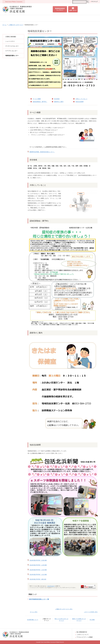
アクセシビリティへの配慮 (85, 637)
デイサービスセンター (12, 46)
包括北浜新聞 (79, 102)
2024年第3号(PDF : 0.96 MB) (38, 560)
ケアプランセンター (11, 51)
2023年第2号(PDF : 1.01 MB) (38, 575)
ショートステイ (10, 41)
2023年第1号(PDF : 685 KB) (38, 579)
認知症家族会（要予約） (40, 102)
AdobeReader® (51, 586)
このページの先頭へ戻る (91, 612)
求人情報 (92, 18)
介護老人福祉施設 (11, 37)
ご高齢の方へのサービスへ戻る (64, 609)
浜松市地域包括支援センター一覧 (39, 599)
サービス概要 (37, 99)
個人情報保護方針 (82, 632)
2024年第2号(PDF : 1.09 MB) (38, 565)
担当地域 (57, 99)
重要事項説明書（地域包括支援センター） (42, 152)
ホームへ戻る (34, 612)
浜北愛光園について (12, 18)
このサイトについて (83, 635)
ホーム (4, 25)
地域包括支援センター (12, 56)
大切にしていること (81, 99)
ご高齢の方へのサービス (30, 18)
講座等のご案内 (59, 102)
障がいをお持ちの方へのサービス (51, 18)
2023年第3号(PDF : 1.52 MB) (38, 570)
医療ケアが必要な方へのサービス (75, 18)
